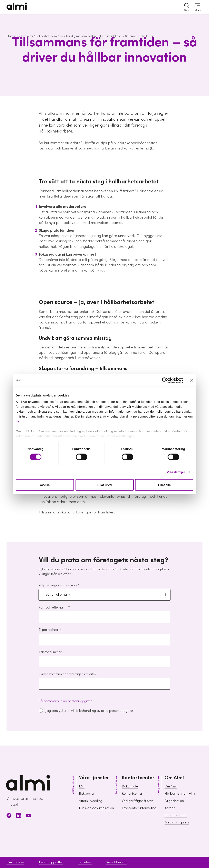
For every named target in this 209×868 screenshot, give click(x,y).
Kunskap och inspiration (96, 808)
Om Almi (27, 36)
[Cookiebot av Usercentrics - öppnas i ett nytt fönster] (165, 380)
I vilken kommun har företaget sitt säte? (68, 674)
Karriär (170, 808)
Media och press (177, 822)
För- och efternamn (53, 607)
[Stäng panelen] (192, 380)
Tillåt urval (105, 485)
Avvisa (45, 485)
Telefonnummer (50, 652)
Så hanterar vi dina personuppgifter (65, 701)
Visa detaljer (176, 472)
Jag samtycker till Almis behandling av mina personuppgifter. (90, 711)
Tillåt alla (164, 485)
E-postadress (49, 630)
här (18, 421)
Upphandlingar (176, 815)
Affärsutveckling (91, 801)
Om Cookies (15, 862)
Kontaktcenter (132, 794)
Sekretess (85, 862)
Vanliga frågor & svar (137, 801)
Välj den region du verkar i (58, 585)
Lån (82, 786)
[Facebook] (9, 816)
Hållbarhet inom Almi (49, 36)
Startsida (12, 36)
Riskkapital (87, 794)
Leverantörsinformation (139, 808)
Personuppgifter (51, 862)
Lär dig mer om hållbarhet (84, 36)
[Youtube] (29, 816)
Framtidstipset (113, 36)
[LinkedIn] (19, 816)
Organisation (174, 801)
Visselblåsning (116, 862)
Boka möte (130, 786)
